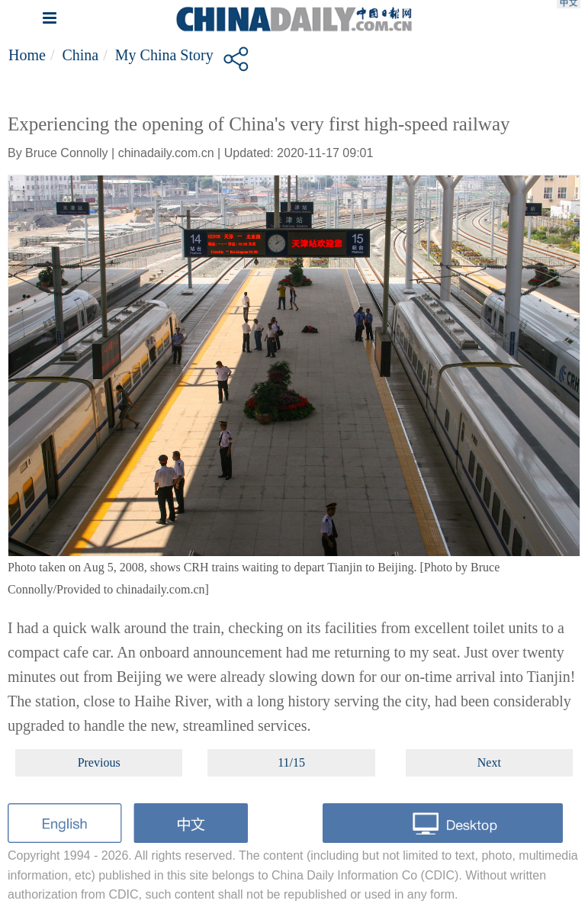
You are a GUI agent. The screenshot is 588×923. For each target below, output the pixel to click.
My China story (164, 55)
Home (27, 55)
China (80, 55)
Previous (99, 762)
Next (489, 762)
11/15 (291, 762)
